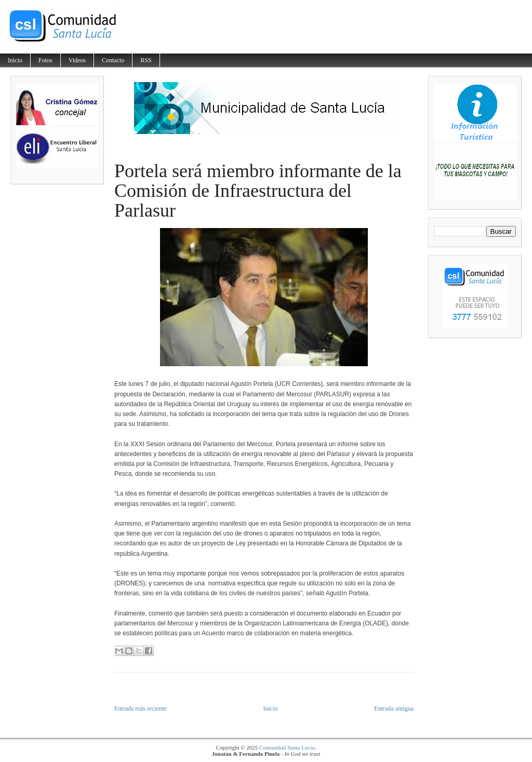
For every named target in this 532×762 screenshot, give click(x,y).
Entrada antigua (394, 708)
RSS (146, 60)
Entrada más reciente (141, 708)
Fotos (45, 60)
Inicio (15, 60)
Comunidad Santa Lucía (287, 747)
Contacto (113, 60)
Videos (77, 60)
